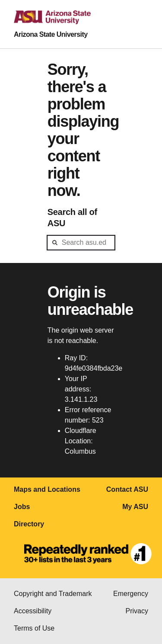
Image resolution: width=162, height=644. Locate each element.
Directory (29, 524)
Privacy (137, 611)
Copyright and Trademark (53, 594)
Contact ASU (127, 489)
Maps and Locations (47, 489)
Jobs (22, 507)
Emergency (131, 594)
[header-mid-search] (81, 243)
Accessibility (33, 611)
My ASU (135, 507)
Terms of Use (34, 628)
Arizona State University (51, 34)
